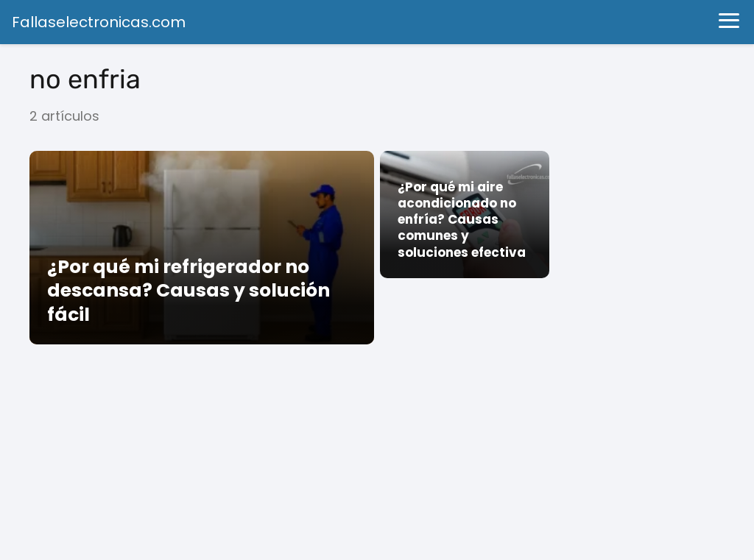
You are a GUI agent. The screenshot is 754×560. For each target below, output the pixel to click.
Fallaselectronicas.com (99, 22)
